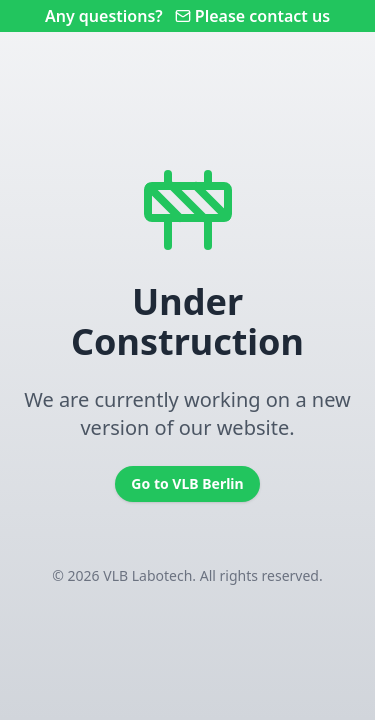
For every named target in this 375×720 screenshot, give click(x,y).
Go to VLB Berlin (187, 483)
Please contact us (252, 16)
